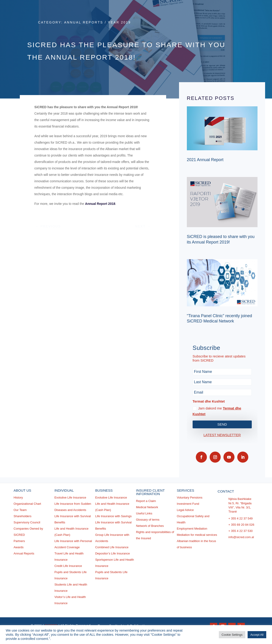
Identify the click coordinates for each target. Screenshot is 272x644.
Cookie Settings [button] (232, 635)
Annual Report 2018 (100, 204)
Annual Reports (84, 22)
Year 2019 (119, 22)
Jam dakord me (217, 411)
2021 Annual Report (205, 160)
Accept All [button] (257, 635)
